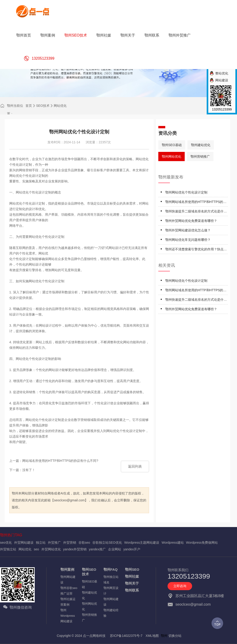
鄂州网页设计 (111, 591)
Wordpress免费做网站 (202, 543)
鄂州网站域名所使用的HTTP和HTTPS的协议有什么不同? (196, 203)
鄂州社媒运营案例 (68, 602)
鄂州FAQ (111, 569)
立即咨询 (180, 586)
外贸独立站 (8, 549)
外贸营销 (70, 543)
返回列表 (135, 466)
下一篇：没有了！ (22, 470)
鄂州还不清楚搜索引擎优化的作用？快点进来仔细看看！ (196, 250)
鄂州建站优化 (201, 145)
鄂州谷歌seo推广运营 (69, 591)
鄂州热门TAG (11, 535)
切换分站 (175, 636)
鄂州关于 (132, 583)
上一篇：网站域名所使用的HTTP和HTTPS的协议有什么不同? (54, 461)
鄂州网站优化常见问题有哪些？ (188, 240)
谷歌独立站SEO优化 (107, 543)
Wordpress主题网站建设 (142, 543)
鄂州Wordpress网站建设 (68, 616)
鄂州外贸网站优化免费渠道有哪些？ (191, 221)
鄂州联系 (132, 590)
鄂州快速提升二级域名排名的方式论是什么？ (194, 212)
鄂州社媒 (132, 576)
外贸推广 (54, 543)
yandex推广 (97, 549)
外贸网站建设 (24, 543)
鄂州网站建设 (68, 580)
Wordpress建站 (173, 543)
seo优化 (6, 543)
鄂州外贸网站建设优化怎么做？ (188, 230)
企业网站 (115, 549)
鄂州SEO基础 (172, 145)
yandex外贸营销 (75, 549)
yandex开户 (132, 549)
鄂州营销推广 (200, 156)
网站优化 (60, 106)
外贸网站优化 (51, 549)
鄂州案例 (67, 569)
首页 (29, 106)
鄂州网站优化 (172, 156)
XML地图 (152, 636)
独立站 (41, 543)
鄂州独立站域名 (111, 580)
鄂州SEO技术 (89, 572)
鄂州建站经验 (111, 613)
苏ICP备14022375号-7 (126, 636)
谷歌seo (84, 543)
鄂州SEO (132, 569)
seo (36, 549)
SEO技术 (43, 106)
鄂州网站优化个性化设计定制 (186, 192)
